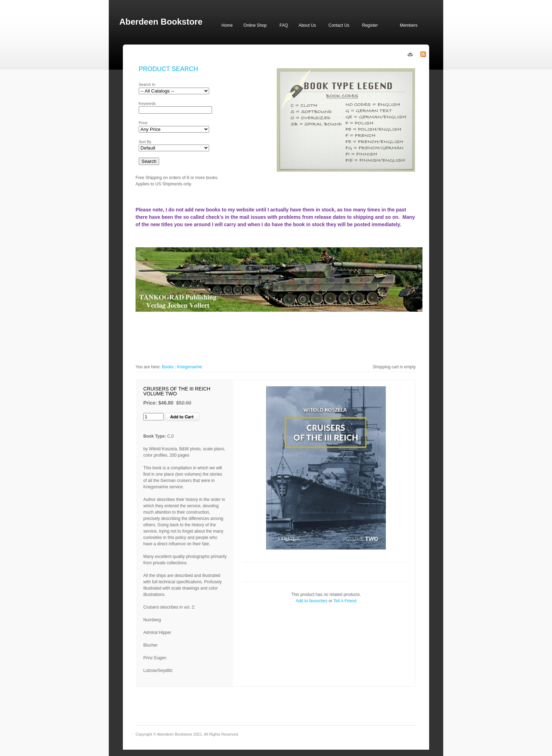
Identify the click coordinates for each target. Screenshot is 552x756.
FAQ (284, 25)
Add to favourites (312, 601)
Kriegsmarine (190, 367)
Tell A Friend (345, 601)
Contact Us (339, 25)
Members (409, 25)
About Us (307, 25)
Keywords (147, 103)
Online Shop (255, 25)
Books (168, 367)
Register (370, 25)
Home (227, 25)
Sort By (145, 142)
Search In (147, 84)
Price (143, 123)
